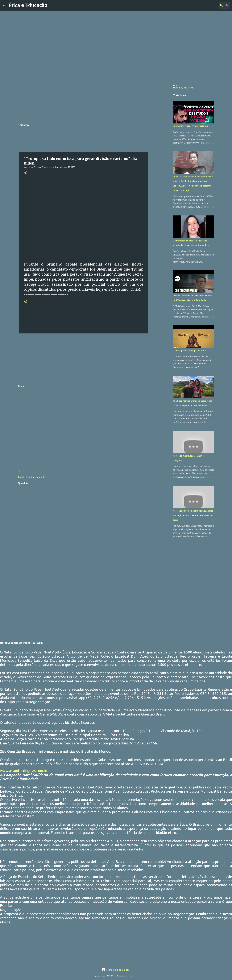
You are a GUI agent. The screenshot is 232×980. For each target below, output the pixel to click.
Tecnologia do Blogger (116, 970)
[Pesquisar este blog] (214, 5)
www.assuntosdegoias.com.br (24, 771)
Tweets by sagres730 (184, 88)
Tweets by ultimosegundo (32, 477)
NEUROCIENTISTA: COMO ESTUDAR (190, 126)
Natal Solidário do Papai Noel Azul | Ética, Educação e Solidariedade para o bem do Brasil (193, 515)
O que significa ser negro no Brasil (189, 351)
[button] (25, 173)
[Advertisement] (84, 100)
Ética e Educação (28, 5)
